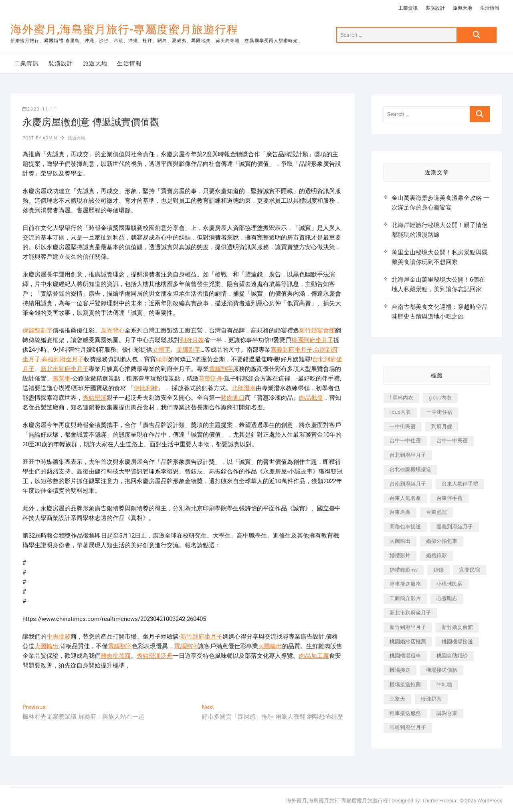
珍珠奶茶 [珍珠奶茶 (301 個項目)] (431, 699)
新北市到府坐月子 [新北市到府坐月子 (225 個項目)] (410, 613)
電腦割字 (188, 350)
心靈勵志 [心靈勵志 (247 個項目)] (447, 598)
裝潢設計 (435, 8)
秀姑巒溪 (95, 398)
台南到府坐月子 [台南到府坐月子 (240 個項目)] (408, 484)
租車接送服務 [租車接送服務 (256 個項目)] (405, 713)
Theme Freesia (439, 801)
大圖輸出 (46, 646)
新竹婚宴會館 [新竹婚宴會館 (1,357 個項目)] (457, 627)
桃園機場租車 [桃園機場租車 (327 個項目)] (405, 656)
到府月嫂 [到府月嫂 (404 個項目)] (442, 426)
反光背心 (113, 330)
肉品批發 (311, 398)
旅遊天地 (463, 8)
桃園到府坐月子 (312, 340)
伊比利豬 (146, 388)
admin (49, 138)
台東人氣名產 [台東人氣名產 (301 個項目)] (405, 498)
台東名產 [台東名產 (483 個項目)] (400, 512)
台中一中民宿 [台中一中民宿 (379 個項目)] (452, 440)
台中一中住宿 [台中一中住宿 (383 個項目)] (405, 440)
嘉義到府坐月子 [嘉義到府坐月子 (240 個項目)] (455, 527)
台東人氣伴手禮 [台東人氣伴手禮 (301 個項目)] (460, 484)
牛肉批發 (59, 637)
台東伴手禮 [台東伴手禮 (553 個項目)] (449, 498)
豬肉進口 (233, 398)
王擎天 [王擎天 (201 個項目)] (397, 699)
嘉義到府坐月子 (292, 350)
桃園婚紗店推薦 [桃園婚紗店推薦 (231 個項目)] (408, 642)
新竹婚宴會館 (317, 330)
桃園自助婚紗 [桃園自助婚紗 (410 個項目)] (452, 656)
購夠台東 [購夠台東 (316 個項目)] (447, 713)
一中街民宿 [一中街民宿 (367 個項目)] (403, 426)
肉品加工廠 (314, 656)
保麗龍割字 (37, 330)
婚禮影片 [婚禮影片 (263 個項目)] (400, 555)
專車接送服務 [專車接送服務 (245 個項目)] (405, 584)
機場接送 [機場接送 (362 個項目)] (400, 670)
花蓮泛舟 (210, 379)
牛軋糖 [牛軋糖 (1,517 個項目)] (444, 684)
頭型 (162, 359)
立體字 (161, 350)
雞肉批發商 (116, 656)
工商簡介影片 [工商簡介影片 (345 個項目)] (405, 598)
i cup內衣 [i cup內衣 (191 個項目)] (400, 412)
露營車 (62, 379)
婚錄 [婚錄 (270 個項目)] (438, 570)
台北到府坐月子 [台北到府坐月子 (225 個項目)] (408, 455)
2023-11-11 (40, 109)
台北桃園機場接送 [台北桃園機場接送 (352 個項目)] (410, 469)
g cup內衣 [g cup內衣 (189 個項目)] (440, 398)
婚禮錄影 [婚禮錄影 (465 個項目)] (436, 555)
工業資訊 (408, 8)
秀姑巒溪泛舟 (155, 656)
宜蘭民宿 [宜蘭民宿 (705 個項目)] (470, 570)
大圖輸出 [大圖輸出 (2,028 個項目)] (400, 541)
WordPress (490, 801)
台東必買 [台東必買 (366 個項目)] (436, 512)
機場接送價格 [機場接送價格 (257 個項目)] (442, 670)
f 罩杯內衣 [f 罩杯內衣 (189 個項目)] (401, 398)
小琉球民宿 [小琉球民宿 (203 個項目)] (449, 584)
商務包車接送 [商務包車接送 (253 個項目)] (405, 527)
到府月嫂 (192, 340)
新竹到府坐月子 (201, 637)
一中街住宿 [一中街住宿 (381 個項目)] (439, 412)
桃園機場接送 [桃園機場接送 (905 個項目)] (457, 642)
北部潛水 (244, 388)
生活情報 (490, 8)
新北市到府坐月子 (65, 369)
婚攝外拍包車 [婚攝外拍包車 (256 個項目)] (442, 541)
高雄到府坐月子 (63, 359)
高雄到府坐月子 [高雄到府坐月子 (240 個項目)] (408, 727)
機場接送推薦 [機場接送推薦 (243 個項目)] (405, 684)
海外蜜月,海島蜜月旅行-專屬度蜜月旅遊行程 (124, 29)
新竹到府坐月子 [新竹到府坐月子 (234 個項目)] (408, 627)
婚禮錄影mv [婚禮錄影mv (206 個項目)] (404, 570)
